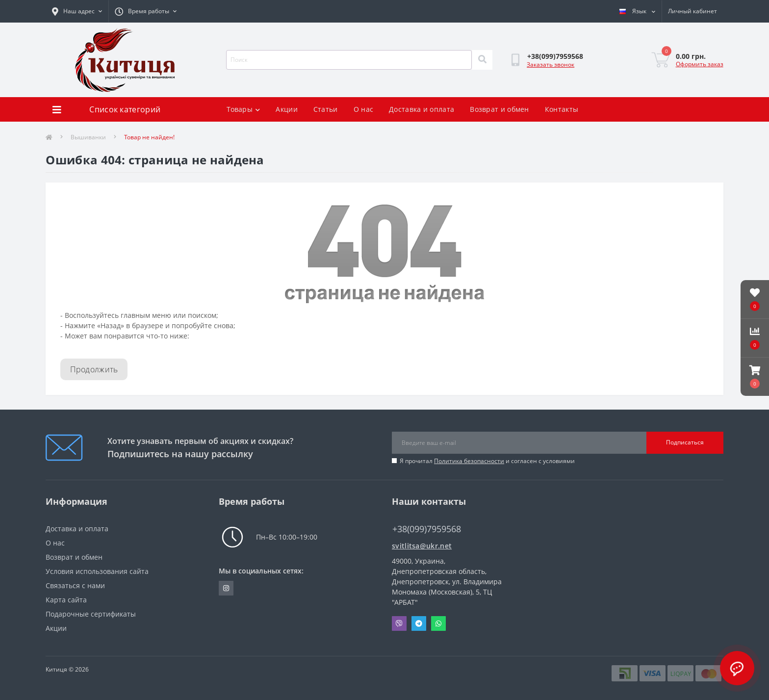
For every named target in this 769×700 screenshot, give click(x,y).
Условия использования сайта (97, 571)
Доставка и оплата (422, 109)
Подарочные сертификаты (91, 614)
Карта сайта (66, 600)
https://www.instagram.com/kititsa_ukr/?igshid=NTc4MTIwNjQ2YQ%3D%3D (226, 588)
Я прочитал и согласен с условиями (487, 461)
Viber (399, 623)
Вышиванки (88, 137)
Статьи (326, 109)
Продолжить (94, 369)
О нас (364, 109)
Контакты (562, 109)
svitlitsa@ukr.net (422, 546)
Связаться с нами (75, 585)
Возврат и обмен (500, 109)
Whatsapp (438, 623)
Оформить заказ (700, 64)
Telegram (419, 623)
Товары (243, 109)
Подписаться (685, 442)
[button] (755, 377)
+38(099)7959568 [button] (427, 529)
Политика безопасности (469, 461)
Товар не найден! (149, 137)
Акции (287, 109)
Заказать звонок (551, 65)
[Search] (482, 60)
